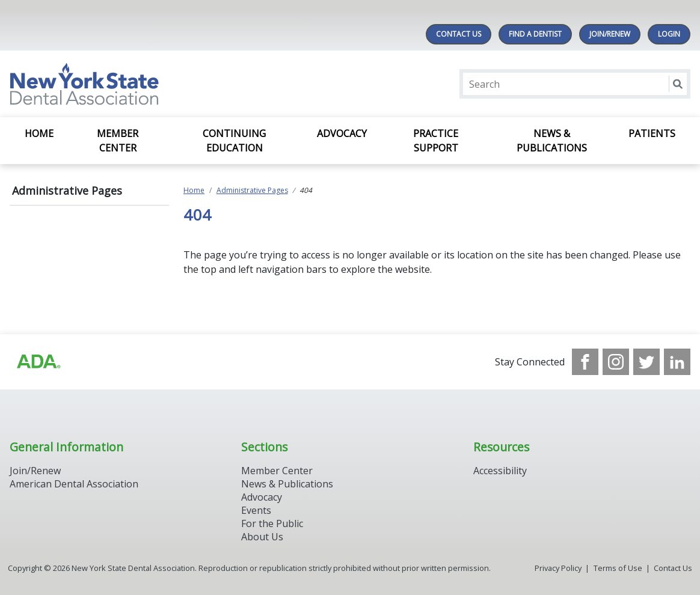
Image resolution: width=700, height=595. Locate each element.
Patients (652, 133)
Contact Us (459, 34)
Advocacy (342, 133)
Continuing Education (234, 141)
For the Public (272, 523)
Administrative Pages (67, 191)
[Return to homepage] (165, 84)
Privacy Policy (558, 568)
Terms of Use (618, 568)
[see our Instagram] (616, 362)
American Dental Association (74, 484)
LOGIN (669, 34)
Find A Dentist (535, 34)
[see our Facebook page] (585, 362)
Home (39, 133)
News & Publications (552, 141)
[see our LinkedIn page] (677, 362)
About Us (262, 537)
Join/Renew (610, 34)
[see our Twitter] (646, 362)
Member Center (118, 141)
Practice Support (436, 141)
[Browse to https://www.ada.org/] (38, 362)
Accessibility (500, 471)
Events (256, 510)
